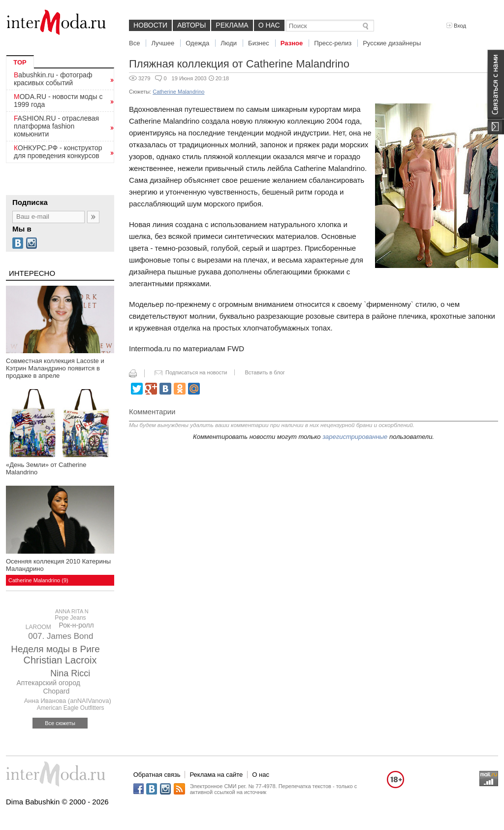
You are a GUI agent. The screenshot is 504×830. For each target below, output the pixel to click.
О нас (269, 25)
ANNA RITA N (72, 611)
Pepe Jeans (70, 618)
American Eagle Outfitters (71, 708)
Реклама (232, 25)
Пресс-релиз (333, 43)
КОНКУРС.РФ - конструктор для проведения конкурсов (58, 152)
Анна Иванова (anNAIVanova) (68, 701)
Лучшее (163, 43)
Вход (456, 26)
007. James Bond (61, 636)
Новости (150, 25)
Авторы (191, 25)
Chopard (56, 691)
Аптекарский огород (48, 683)
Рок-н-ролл (77, 625)
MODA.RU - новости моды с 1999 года (58, 100)
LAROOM (38, 627)
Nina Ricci (70, 673)
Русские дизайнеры (392, 43)
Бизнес (259, 43)
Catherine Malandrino (178, 92)
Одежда (197, 43)
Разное (292, 43)
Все (134, 43)
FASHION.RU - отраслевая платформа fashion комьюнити (56, 126)
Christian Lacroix (60, 660)
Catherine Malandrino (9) (38, 580)
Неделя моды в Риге (55, 649)
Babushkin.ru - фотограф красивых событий (53, 79)
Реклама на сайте (216, 775)
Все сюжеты (60, 723)
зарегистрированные (355, 437)
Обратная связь (157, 775)
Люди (229, 43)
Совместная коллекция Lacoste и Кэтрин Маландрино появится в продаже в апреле (55, 368)
